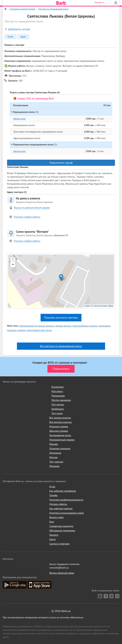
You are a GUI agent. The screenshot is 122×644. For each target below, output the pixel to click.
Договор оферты (58, 504)
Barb (61, 3)
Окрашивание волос (60, 435)
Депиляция (55, 453)
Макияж (54, 444)
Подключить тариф (61, 163)
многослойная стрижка (85, 326)
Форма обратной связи (62, 573)
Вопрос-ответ (57, 517)
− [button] (13, 265)
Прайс (10, 37)
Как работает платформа (63, 491)
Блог (52, 522)
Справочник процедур (61, 526)
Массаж (54, 457)
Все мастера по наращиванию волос (61, 346)
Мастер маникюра (61, 400)
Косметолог (58, 387)
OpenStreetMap (100, 306)
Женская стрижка (59, 431)
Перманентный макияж (62, 440)
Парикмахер (58, 396)
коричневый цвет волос (39, 330)
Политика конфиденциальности (66, 500)
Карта (52, 539)
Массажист (57, 391)
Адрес (23, 37)
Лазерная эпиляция (60, 448)
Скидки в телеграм (59, 544)
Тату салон (57, 413)
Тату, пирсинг (56, 462)
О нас (52, 486)
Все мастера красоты (61, 422)
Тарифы (54, 495)
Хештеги (54, 535)
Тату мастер (58, 404)
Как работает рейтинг (61, 508)
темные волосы (63, 326)
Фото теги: (13, 326)
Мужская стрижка (59, 426)
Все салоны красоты (60, 418)
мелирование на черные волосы (36, 326)
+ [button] (13, 259)
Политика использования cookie (67, 513)
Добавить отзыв (19, 29)
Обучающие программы (62, 530)
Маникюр (54, 466)
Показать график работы (27, 217)
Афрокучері (19, 119)
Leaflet (87, 306)
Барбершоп (58, 409)
